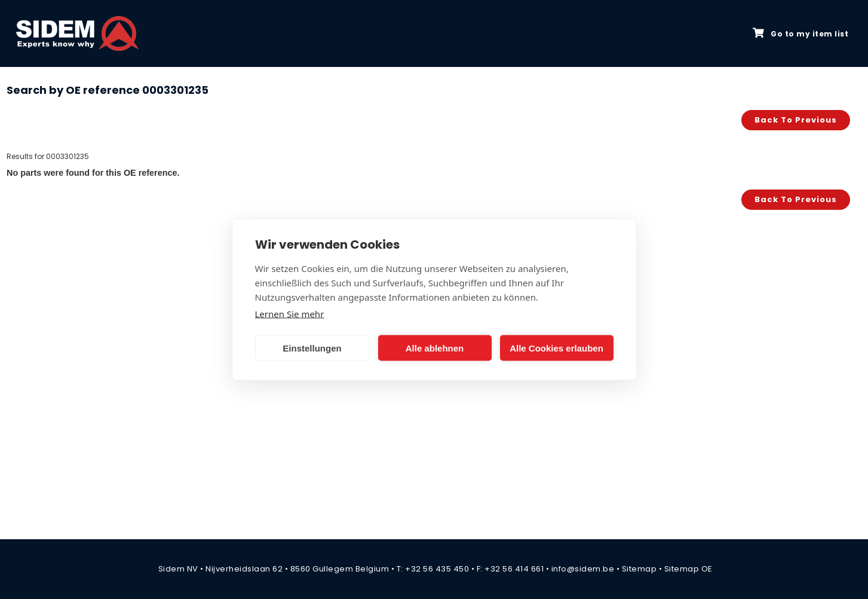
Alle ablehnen (435, 348)
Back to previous (796, 120)
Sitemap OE (688, 569)
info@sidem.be (583, 569)
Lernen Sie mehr (290, 314)
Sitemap (640, 569)
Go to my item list (800, 33)
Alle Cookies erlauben (556, 348)
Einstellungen (312, 348)
